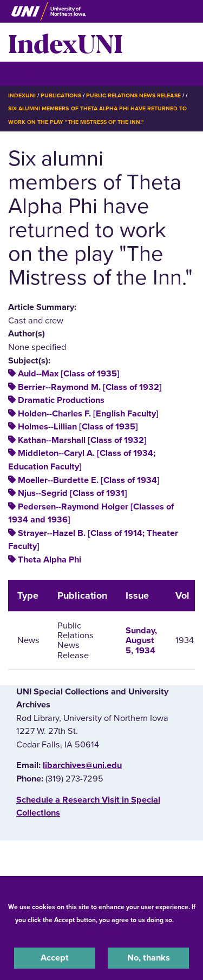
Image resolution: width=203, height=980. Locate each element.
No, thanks (149, 958)
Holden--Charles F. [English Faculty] (88, 414)
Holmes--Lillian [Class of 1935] (78, 427)
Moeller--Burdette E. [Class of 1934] (89, 480)
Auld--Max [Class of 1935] (69, 374)
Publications (61, 95)
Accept (55, 958)
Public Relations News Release (133, 95)
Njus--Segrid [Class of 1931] (73, 493)
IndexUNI (66, 42)
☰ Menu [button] (27, 73)
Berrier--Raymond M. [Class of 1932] (90, 387)
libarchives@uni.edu (82, 765)
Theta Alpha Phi (50, 560)
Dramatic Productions (61, 400)
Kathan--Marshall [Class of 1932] (82, 440)
